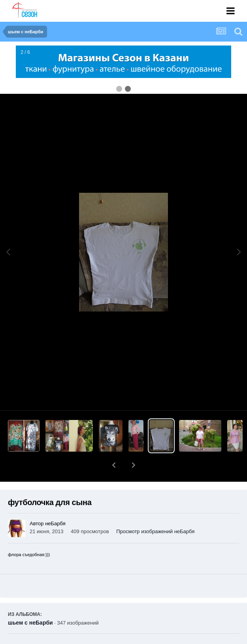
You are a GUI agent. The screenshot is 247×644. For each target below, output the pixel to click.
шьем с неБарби (30, 602)
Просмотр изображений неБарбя (155, 511)
